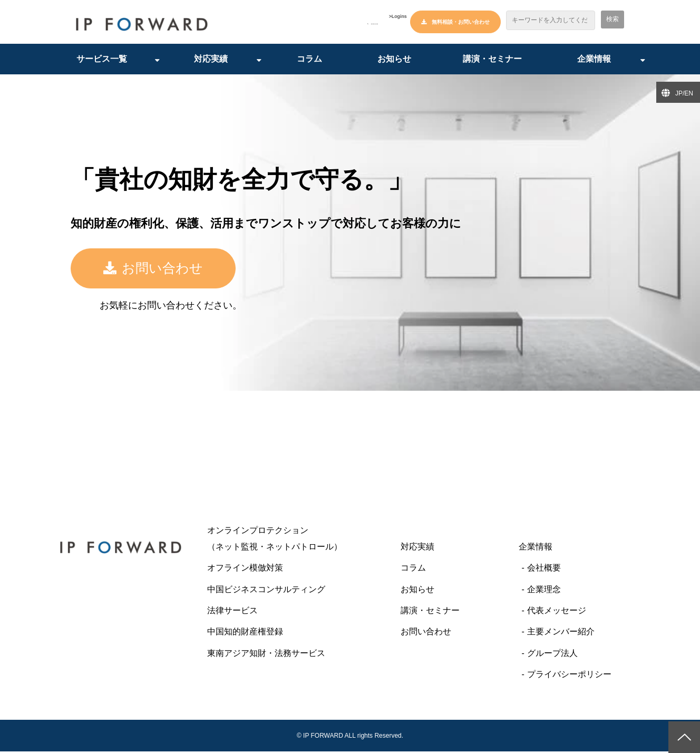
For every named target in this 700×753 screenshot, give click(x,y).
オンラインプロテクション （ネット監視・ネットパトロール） (296, 540)
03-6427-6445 (334, 22)
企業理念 (544, 591)
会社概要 (544, 569)
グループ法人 (552, 655)
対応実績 (211, 60)
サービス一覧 (102, 60)
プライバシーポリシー (569, 676)
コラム (309, 60)
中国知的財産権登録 (245, 633)
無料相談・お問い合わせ (461, 22)
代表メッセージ (557, 612)
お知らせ (394, 60)
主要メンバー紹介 (561, 633)
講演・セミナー (492, 60)
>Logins (388, 23)
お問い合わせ (187, 270)
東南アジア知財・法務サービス (266, 655)
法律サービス (232, 612)
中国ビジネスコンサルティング (266, 591)
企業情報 (594, 60)
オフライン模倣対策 (245, 569)
